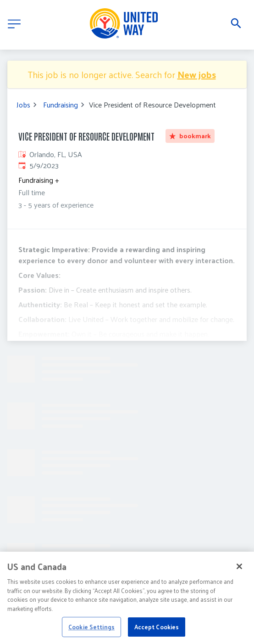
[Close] (239, 574)
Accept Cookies (157, 634)
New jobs (197, 74)
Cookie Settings (91, 634)
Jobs (23, 105)
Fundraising (61, 105)
